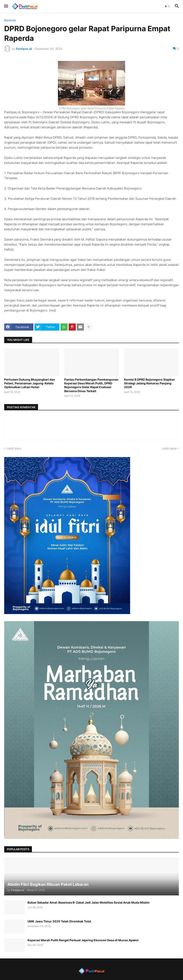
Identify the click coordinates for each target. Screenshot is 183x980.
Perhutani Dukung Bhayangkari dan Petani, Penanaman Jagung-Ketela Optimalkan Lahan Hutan (30, 383)
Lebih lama (169, 448)
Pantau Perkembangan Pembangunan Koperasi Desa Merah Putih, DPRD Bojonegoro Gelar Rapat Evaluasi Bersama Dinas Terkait (91, 385)
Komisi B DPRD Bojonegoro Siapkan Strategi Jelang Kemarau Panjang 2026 (149, 383)
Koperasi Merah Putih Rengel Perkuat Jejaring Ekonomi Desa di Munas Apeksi (83, 940)
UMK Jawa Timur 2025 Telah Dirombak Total (59, 921)
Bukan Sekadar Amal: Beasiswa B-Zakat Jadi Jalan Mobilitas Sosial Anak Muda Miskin (89, 902)
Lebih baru (14, 448)
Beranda (10, 20)
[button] (6, 6)
